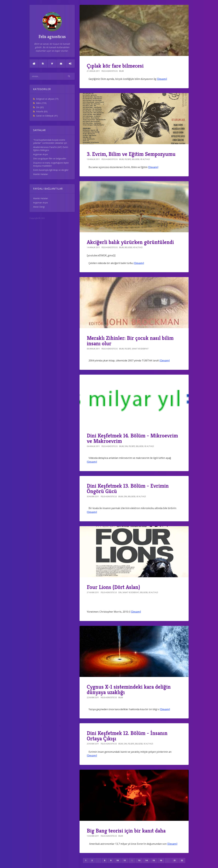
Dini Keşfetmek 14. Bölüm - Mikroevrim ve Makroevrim (132, 438)
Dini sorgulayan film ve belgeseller (50, 159)
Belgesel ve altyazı (47, 99)
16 (161, 860)
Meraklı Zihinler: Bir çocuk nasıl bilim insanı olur (130, 341)
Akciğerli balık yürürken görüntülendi (130, 242)
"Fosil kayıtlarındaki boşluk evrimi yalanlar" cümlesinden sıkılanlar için (50, 141)
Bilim (41, 103)
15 (154, 860)
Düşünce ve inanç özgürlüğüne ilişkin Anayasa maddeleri (51, 164)
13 (139, 860)
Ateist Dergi (39, 207)
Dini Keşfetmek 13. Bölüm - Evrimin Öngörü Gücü (128, 488)
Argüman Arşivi (40, 154)
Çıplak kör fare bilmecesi (115, 66)
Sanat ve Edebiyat (47, 116)
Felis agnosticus (52, 26)
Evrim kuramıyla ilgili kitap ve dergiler (51, 170)
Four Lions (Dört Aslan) (113, 587)
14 (146, 860)
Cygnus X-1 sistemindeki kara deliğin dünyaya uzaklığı (129, 689)
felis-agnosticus (110, 71)
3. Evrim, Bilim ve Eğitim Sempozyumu (131, 154)
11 (125, 860)
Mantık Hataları (41, 174)
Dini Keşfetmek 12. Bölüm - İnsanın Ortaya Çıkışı (127, 736)
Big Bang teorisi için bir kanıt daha (126, 831)
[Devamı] (162, 79)
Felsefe (42, 111)
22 (182, 860)
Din (40, 107)
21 (175, 860)
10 (118, 860)
